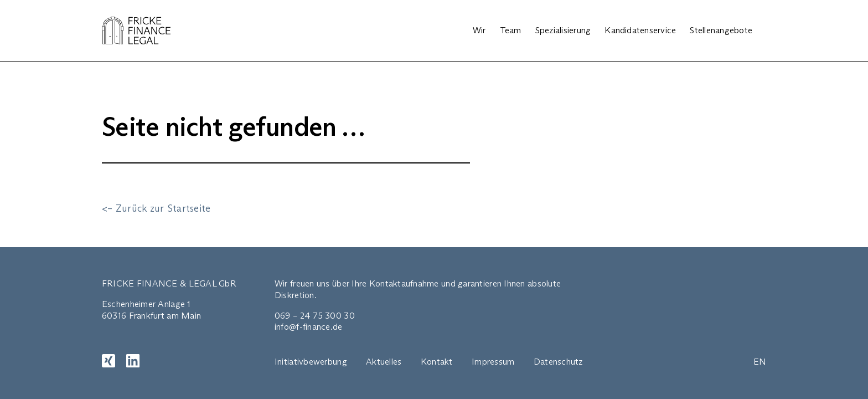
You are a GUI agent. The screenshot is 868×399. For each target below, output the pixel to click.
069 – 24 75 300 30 (315, 316)
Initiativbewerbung (311, 362)
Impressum (493, 362)
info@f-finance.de (309, 327)
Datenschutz (558, 362)
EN (760, 362)
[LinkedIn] (133, 361)
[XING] (108, 361)
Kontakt (437, 362)
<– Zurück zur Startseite (156, 208)
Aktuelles (384, 362)
